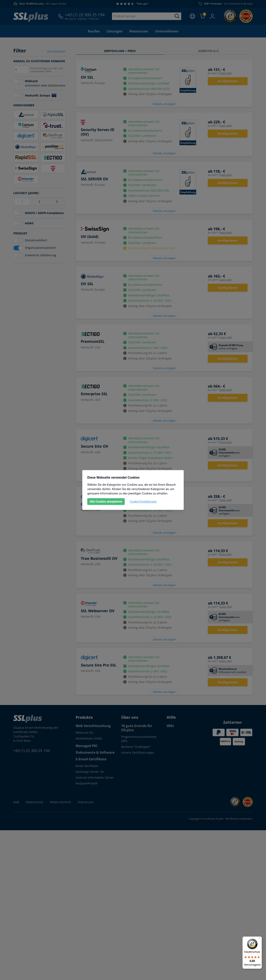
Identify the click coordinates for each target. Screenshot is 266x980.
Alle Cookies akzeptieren (106, 502)
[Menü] (259, 939)
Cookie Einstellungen (143, 502)
